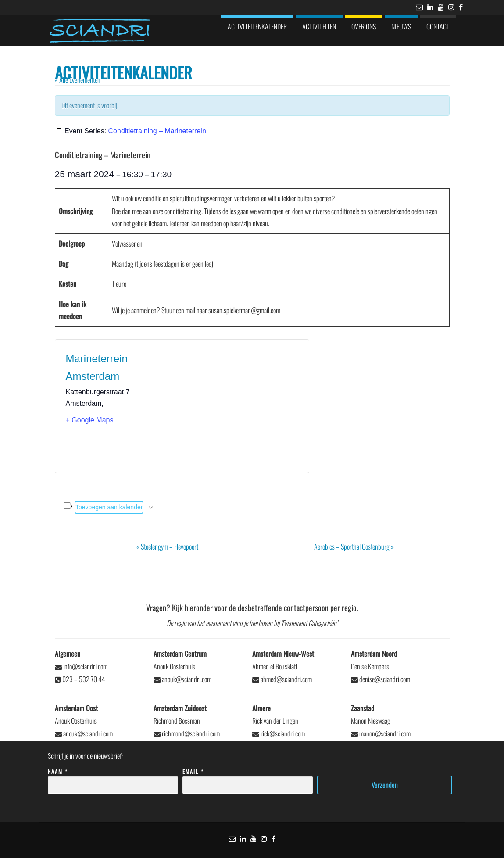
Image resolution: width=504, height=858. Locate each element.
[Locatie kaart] (240, 406)
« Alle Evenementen (78, 80)
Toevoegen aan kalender (109, 507)
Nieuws (401, 26)
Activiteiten (319, 26)
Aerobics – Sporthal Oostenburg (354, 547)
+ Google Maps (90, 420)
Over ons (364, 26)
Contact (438, 26)
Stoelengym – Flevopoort (167, 547)
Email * (248, 778)
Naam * (113, 778)
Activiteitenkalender (257, 26)
